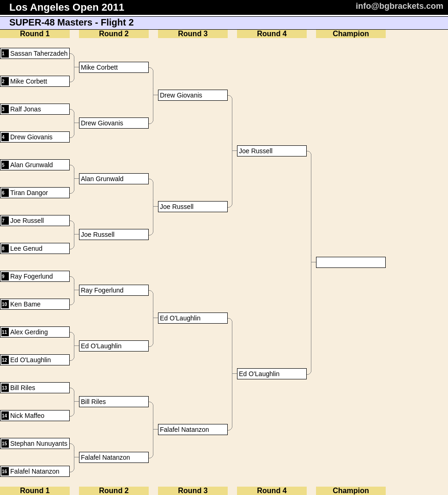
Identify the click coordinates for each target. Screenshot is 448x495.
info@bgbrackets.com (399, 6)
